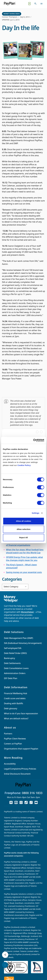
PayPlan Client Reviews (15, 739)
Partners (8, 734)
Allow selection (23, 529)
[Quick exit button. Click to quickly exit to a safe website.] (29, 4)
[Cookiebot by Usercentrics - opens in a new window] (33, 440)
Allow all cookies (23, 521)
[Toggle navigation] (41, 4)
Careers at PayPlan (13, 744)
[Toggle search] (35, 4)
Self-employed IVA (13, 648)
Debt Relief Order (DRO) (15, 653)
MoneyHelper (28, 612)
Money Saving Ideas (12, 14)
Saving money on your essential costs (24, 572)
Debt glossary (11, 708)
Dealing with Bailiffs (14, 703)
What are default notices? (16, 719)
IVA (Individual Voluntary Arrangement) (23, 643)
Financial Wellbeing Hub (16, 693)
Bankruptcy (10, 658)
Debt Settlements (12, 663)
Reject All (24, 537)
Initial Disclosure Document (17, 774)
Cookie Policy (24, 465)
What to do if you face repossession (21, 713)
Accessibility (10, 764)
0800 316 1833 (32, 793)
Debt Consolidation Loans (16, 668)
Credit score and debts (15, 698)
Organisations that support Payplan (21, 749)
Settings (36, 513)
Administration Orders (15, 673)
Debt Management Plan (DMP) (18, 638)
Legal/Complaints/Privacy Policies (20, 769)
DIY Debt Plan (11, 678)
